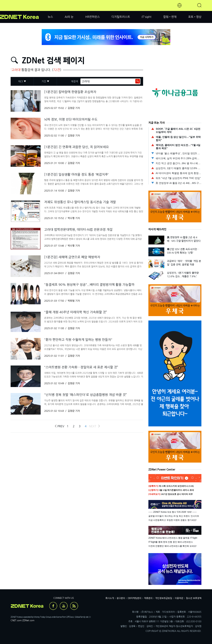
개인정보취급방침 (164, 598)
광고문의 (121, 598)
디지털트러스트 (121, 17)
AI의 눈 (69, 17)
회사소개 (110, 598)
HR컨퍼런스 (93, 17)
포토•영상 (195, 17)
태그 (21, 81)
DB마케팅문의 (135, 598)
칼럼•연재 (170, 17)
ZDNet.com (29, 620)
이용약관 (179, 598)
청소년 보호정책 (194, 598)
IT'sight (147, 17)
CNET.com (16, 620)
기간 (44, 81)
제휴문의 (148, 598)
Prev (59, 426)
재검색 (74, 81)
